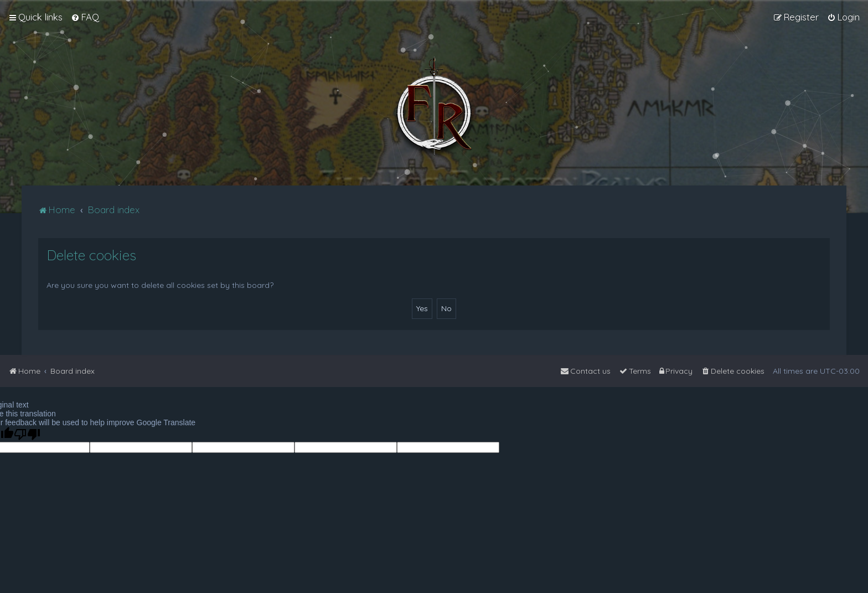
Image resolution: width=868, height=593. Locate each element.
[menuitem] (85, 17)
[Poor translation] (27, 434)
